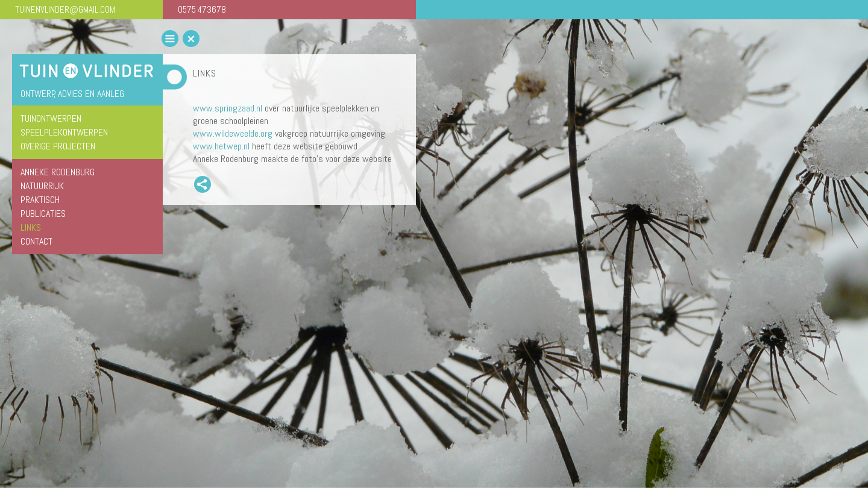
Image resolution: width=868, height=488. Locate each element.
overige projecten (58, 146)
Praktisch (40, 200)
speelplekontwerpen (64, 132)
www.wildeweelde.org (233, 133)
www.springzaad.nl (228, 108)
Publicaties (43, 214)
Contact (36, 241)
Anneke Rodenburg (58, 172)
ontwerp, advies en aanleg (72, 94)
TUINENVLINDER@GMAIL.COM (65, 9)
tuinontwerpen (51, 118)
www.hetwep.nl (221, 146)
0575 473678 (202, 9)
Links (31, 227)
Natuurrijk (42, 186)
